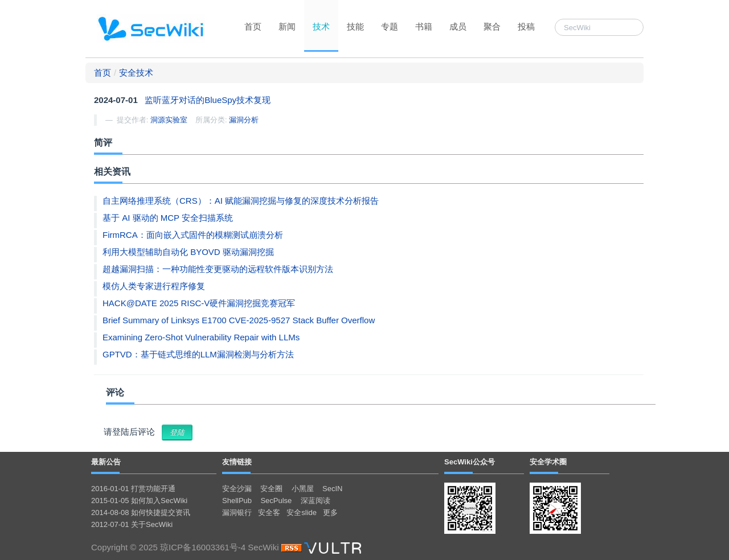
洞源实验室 (169, 120)
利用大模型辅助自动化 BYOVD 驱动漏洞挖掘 (188, 252)
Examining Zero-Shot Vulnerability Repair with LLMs (201, 337)
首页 (253, 26)
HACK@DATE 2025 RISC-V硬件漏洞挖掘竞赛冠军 (199, 303)
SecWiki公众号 (470, 462)
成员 (458, 26)
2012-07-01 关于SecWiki (132, 524)
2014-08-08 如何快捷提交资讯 (141, 512)
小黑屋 (303, 489)
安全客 (269, 512)
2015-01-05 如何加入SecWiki (139, 501)
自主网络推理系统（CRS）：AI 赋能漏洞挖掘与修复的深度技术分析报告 (241, 201)
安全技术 (136, 73)
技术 (321, 26)
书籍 (424, 26)
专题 (390, 26)
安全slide (302, 512)
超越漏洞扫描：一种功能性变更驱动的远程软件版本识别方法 (218, 269)
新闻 (287, 26)
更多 (330, 512)
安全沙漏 (237, 489)
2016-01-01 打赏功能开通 (133, 489)
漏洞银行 (237, 512)
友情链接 (237, 462)
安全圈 (271, 489)
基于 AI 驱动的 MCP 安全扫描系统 (168, 218)
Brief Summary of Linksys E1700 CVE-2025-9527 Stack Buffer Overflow (239, 320)
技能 (355, 26)
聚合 (492, 26)
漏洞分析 (244, 120)
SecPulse (276, 501)
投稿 (526, 26)
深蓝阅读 (316, 501)
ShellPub (237, 501)
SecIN (332, 489)
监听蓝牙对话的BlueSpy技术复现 (208, 100)
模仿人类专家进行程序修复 (154, 286)
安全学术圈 (548, 462)
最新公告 (106, 462)
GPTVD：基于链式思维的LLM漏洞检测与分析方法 (198, 354)
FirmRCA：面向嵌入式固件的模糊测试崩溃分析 (193, 235)
